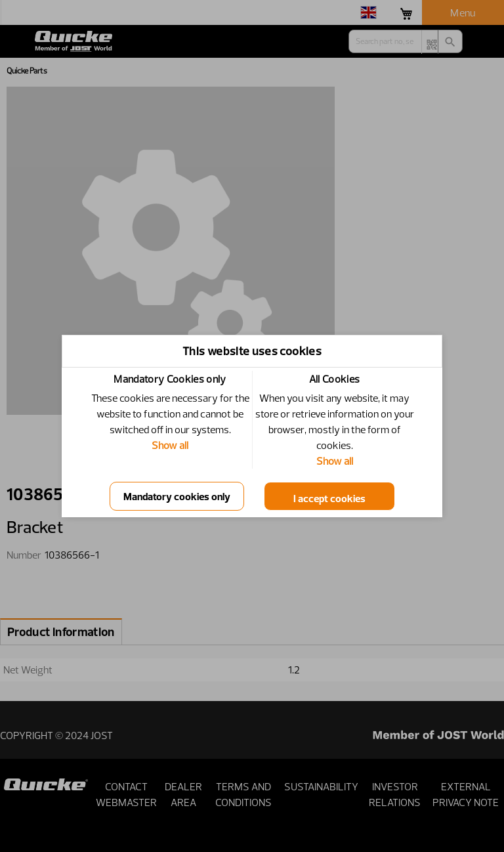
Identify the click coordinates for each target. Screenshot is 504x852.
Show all (170, 445)
